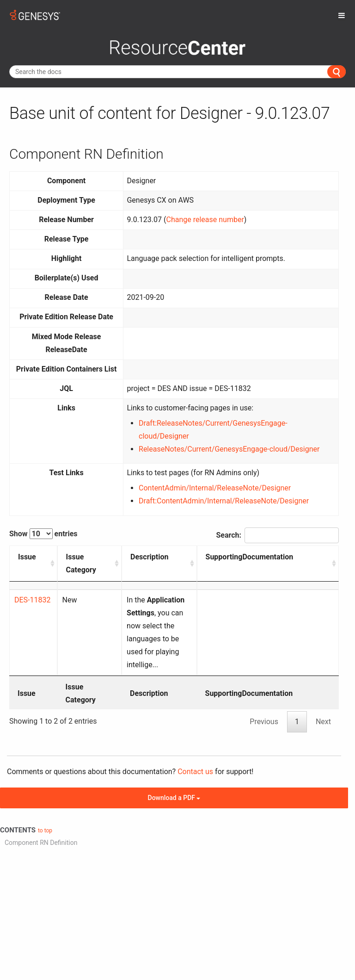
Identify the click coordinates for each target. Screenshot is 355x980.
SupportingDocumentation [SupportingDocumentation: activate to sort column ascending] (286, 557)
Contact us (195, 733)
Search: (277, 535)
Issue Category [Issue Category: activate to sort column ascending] (72, 563)
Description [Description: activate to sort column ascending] (129, 557)
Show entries (43, 534)
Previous (264, 683)
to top (45, 792)
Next (323, 683)
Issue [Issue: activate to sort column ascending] (27, 557)
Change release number (205, 220)
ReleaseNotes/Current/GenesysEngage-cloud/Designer (229, 449)
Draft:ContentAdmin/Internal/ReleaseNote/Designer (224, 501)
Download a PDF (174, 759)
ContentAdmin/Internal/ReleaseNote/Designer (215, 488)
